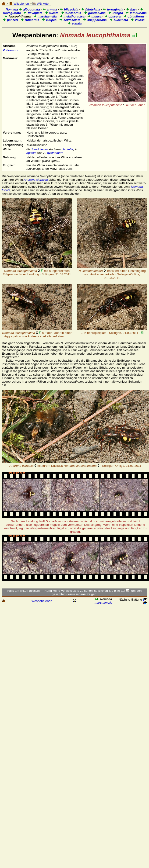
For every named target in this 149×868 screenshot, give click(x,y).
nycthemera (55, 153)
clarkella (67, 149)
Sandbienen (40, 149)
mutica (94, 16)
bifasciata (69, 9)
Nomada (12, 9)
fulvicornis (71, 13)
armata (50, 9)
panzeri (10, 20)
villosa (138, 20)
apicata (31, 153)
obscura (112, 16)
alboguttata (29, 9)
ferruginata (113, 9)
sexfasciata (70, 20)
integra (115, 13)
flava (132, 9)
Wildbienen (19, 4)
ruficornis (30, 20)
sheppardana (95, 20)
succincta (119, 20)
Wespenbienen (42, 601)
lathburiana (136, 13)
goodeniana (95, 13)
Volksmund (11, 50)
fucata (52, 13)
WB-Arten (41, 4)
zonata (75, 23)
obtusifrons (134, 16)
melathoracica (72, 16)
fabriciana (91, 9)
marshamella (45, 16)
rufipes (49, 20)
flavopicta (33, 13)
